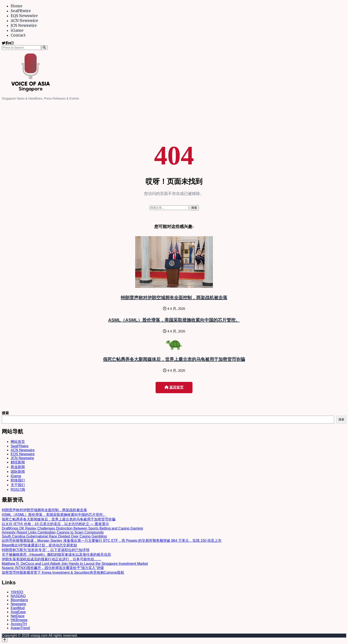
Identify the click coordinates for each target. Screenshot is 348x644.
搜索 (5, 413)
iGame (17, 30)
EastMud (18, 608)
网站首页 (18, 442)
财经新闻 (18, 462)
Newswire (18, 604)
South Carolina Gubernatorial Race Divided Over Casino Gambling (54, 536)
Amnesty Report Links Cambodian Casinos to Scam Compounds (53, 532)
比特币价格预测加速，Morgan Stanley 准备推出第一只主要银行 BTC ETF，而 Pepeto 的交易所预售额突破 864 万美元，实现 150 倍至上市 (112, 541)
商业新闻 (18, 467)
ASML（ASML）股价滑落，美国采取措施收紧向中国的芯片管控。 (174, 320)
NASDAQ (18, 596)
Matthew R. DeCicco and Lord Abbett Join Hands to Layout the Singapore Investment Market (75, 564)
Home (17, 6)
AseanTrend (20, 628)
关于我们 (18, 485)
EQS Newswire (24, 16)
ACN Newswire (24, 21)
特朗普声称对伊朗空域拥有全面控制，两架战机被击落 (174, 298)
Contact (18, 35)
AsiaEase (18, 612)
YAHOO (17, 592)
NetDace (18, 616)
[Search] (44, 48)
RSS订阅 (18, 490)
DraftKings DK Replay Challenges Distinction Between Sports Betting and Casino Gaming (72, 528)
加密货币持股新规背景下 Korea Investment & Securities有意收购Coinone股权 (63, 572)
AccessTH (19, 624)
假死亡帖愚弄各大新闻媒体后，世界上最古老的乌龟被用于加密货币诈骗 (174, 359)
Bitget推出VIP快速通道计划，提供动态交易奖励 (39, 545)
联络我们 (18, 480)
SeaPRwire (21, 11)
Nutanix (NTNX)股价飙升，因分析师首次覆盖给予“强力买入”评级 (53, 568)
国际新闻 (18, 472)
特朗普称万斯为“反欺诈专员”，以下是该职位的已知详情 (46, 550)
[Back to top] (5, 640)
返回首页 (174, 387)
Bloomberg (19, 600)
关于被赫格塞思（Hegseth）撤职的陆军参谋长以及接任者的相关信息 (56, 555)
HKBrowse (19, 620)
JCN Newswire (24, 26)
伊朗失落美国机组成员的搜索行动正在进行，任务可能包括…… (51, 559)
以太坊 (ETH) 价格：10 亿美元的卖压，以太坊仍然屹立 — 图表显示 (55, 524)
